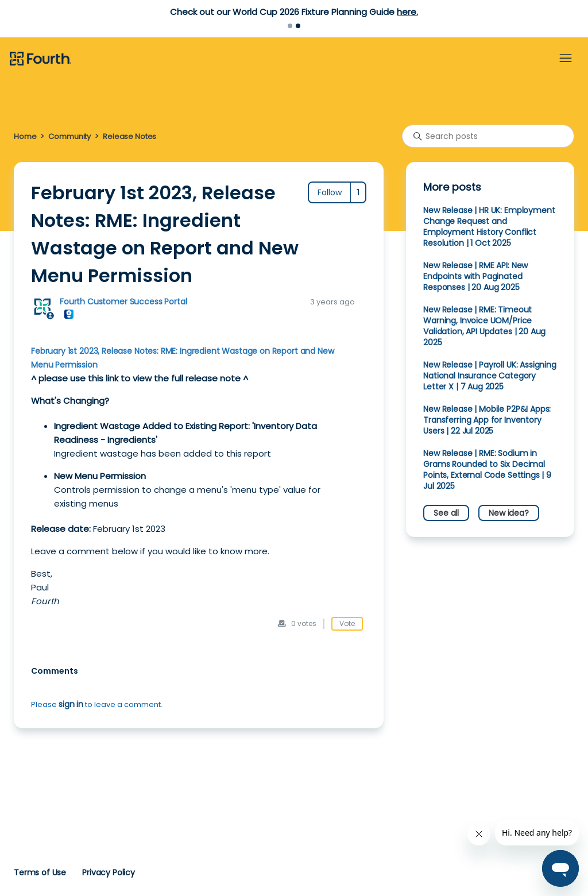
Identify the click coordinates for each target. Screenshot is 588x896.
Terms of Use (40, 872)
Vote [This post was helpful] (347, 623)
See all (446, 513)
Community (69, 136)
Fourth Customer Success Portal (123, 302)
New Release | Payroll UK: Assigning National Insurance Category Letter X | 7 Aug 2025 (490, 376)
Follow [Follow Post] (330, 192)
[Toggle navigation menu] (566, 59)
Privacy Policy (109, 872)
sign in (71, 704)
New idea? (509, 513)
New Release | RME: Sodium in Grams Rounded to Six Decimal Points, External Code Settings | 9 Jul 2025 (487, 470)
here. (407, 12)
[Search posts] (488, 136)
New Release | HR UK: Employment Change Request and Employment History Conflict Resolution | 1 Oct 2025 (489, 227)
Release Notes (129, 136)
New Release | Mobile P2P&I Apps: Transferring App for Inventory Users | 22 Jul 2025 (487, 420)
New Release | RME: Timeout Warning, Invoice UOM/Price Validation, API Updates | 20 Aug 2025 (484, 326)
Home (25, 136)
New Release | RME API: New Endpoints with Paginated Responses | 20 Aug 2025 (475, 276)
